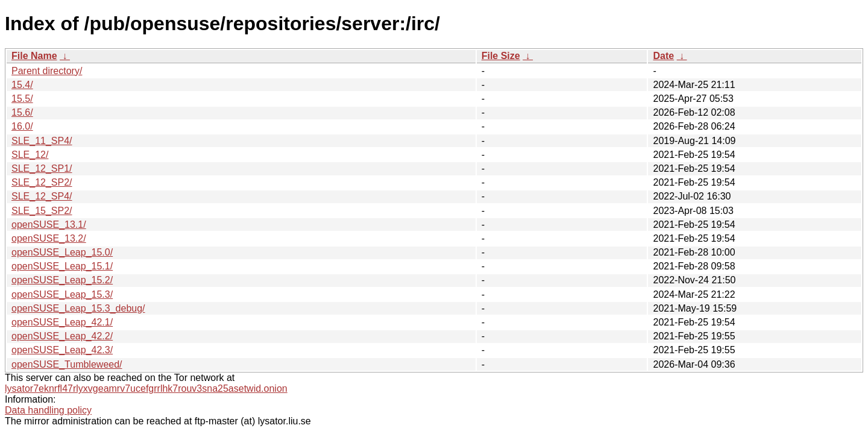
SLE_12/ (30, 155)
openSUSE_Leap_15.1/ (62, 266)
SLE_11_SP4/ (42, 141)
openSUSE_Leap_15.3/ (62, 294)
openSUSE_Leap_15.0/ (62, 252)
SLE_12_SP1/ (42, 168)
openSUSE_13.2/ (49, 238)
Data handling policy (48, 410)
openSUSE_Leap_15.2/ (62, 280)
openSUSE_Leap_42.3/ (62, 350)
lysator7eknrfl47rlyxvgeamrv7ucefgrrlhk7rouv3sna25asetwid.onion (146, 388)
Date (663, 56)
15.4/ (22, 85)
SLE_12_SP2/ (42, 182)
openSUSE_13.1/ (49, 225)
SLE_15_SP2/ (42, 211)
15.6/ (22, 112)
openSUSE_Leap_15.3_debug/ (78, 308)
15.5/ (22, 99)
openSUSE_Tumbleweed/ (67, 364)
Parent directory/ (47, 71)
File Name (34, 56)
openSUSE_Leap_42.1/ (62, 322)
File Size (501, 56)
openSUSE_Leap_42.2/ (62, 336)
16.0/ (22, 126)
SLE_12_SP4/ (42, 196)
